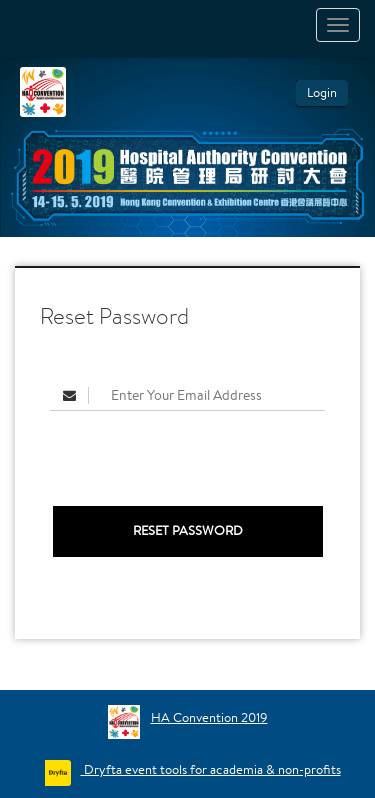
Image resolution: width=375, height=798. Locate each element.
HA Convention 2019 (209, 717)
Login (322, 92)
